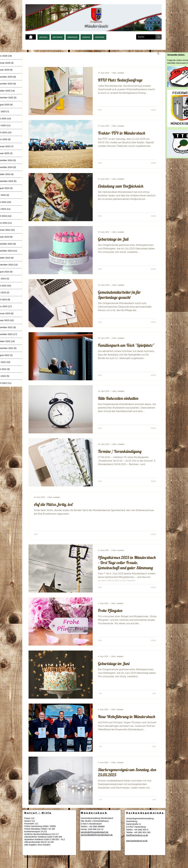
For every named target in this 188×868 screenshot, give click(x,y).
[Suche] (144, 37)
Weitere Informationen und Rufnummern (43, 857)
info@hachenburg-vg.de (137, 835)
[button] (44, 37)
